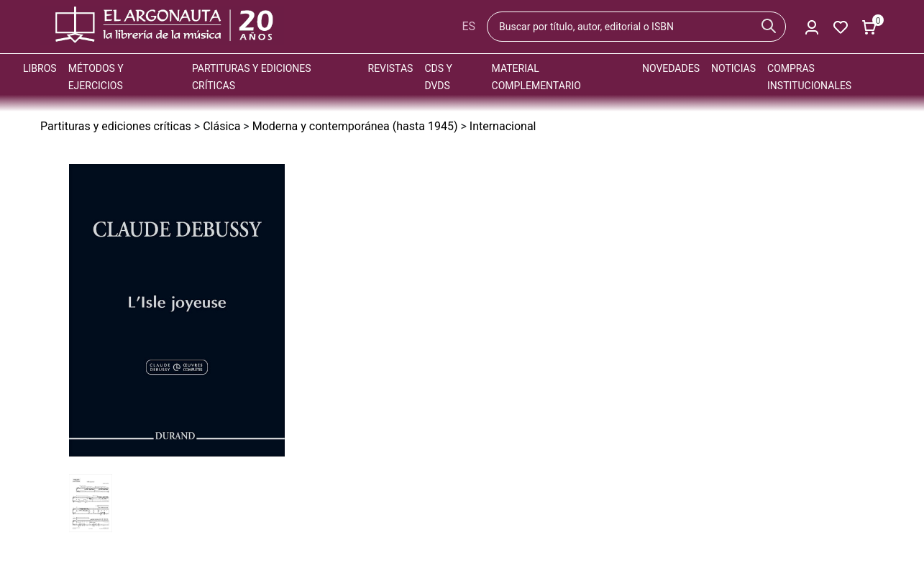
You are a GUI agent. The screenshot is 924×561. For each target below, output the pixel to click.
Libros (40, 68)
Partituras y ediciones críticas (116, 126)
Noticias (733, 68)
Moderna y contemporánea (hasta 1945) (355, 126)
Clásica (221, 126)
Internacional (503, 126)
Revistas (391, 68)
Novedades (671, 68)
